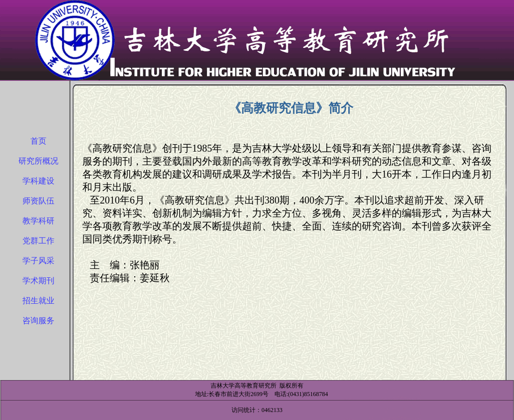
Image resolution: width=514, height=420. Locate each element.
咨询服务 (38, 320)
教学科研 (38, 221)
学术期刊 (38, 281)
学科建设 (38, 181)
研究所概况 (38, 161)
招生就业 (38, 301)
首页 (38, 141)
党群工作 (38, 241)
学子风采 (38, 261)
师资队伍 (38, 201)
